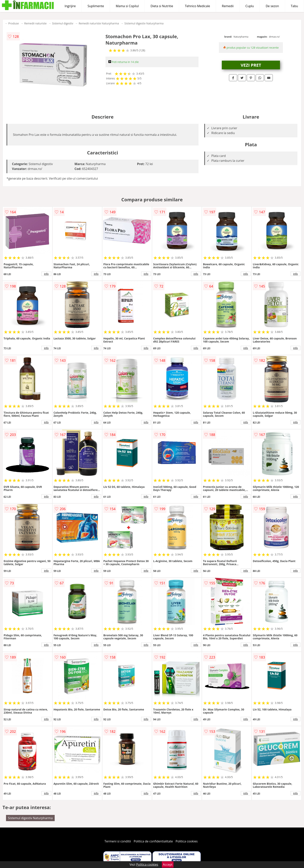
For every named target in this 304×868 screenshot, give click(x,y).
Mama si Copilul (127, 6)
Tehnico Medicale (198, 6)
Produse (14, 23)
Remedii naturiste (35, 23)
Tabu (294, 6)
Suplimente (96, 6)
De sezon (272, 6)
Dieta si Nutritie (162, 6)
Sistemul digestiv (63, 23)
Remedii (228, 6)
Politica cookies (187, 841)
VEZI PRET (251, 65)
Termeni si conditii (118, 841)
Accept (168, 865)
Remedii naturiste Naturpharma (99, 23)
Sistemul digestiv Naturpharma (144, 23)
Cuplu (250, 6)
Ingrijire (70, 6)
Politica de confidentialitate (153, 841)
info (46, 274)
